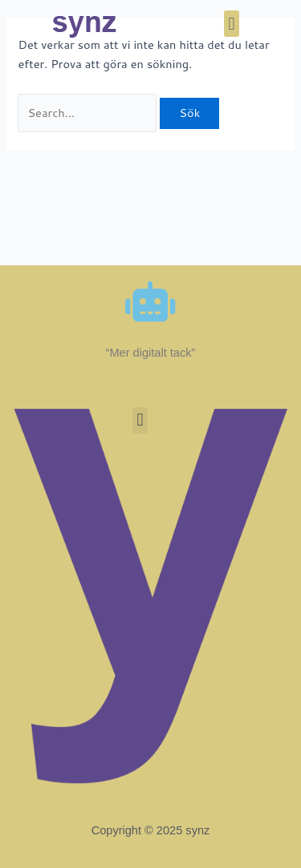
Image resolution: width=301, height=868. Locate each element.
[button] (232, 24)
